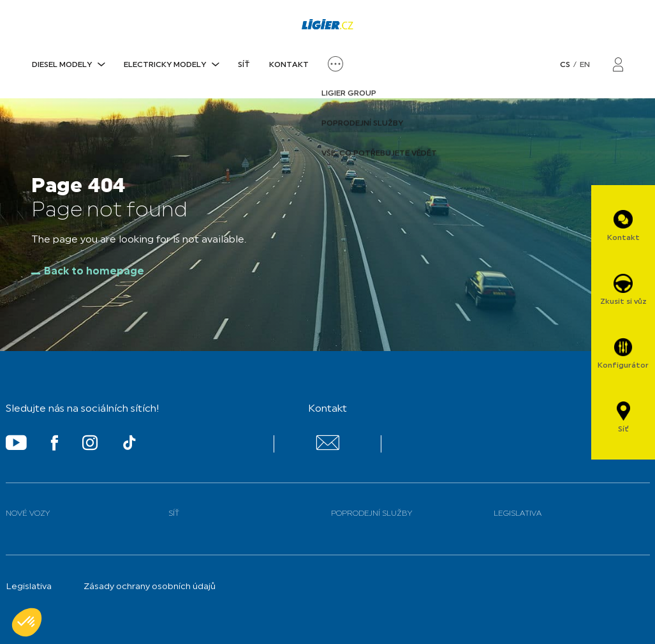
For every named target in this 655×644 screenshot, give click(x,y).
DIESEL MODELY (62, 65)
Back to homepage (94, 272)
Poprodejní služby (372, 514)
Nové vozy (28, 514)
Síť (244, 65)
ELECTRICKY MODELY (165, 65)
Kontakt (289, 65)
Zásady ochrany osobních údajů (150, 587)
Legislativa (518, 514)
